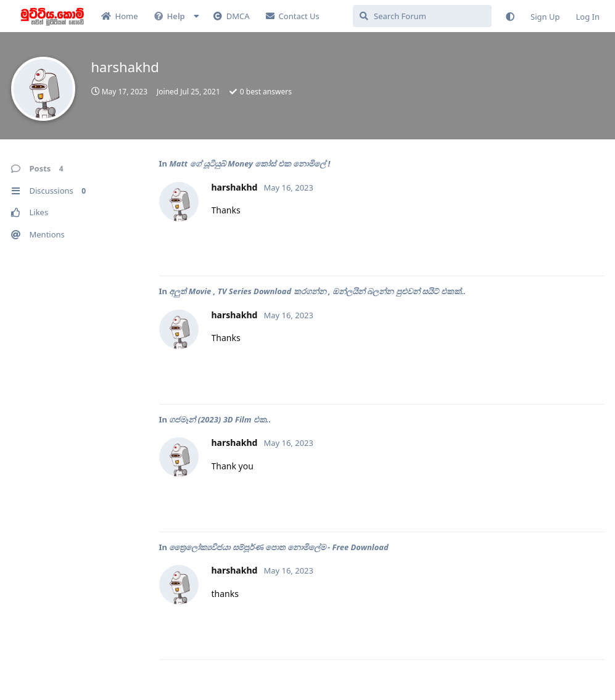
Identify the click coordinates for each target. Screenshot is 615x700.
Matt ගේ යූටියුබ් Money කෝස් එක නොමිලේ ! (250, 163)
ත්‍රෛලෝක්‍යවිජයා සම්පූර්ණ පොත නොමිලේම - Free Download (279, 547)
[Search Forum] (422, 16)
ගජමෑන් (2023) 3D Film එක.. (220, 419)
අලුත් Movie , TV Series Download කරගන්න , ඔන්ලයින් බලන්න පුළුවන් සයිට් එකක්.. (317, 291)
